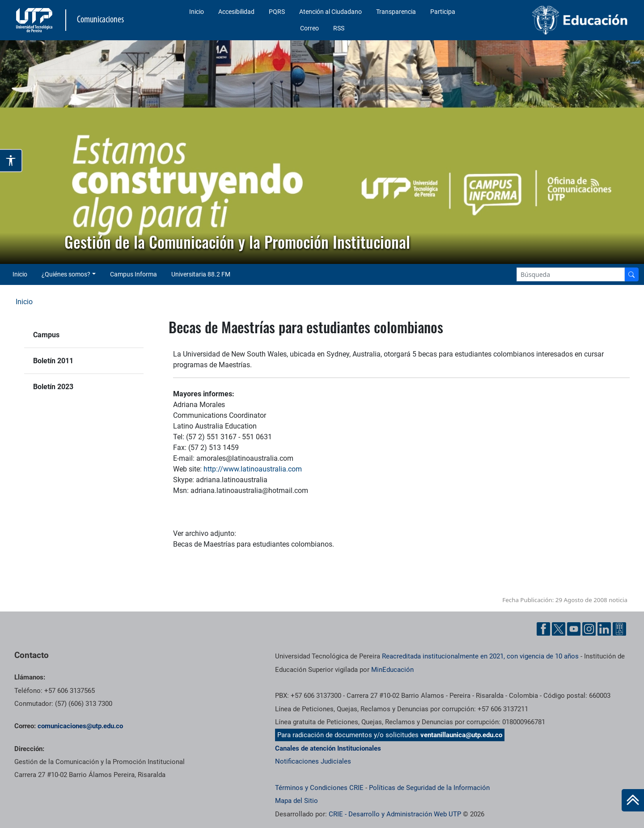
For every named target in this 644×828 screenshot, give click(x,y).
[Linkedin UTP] (604, 629)
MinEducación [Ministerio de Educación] (392, 670)
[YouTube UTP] (574, 629)
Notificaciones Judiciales (313, 761)
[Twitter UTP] (559, 629)
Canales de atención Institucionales (328, 748)
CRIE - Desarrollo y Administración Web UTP (395, 814)
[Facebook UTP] (543, 629)
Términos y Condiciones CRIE (319, 788)
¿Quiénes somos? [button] (66, 274)
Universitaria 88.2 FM (201, 274)
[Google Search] (571, 274)
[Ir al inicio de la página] (633, 800)
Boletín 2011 (53, 361)
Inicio (197, 12)
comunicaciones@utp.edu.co (80, 726)
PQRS (277, 12)
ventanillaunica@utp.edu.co (461, 735)
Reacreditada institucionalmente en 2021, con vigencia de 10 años (480, 656)
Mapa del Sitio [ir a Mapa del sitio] (297, 801)
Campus (46, 335)
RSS (339, 28)
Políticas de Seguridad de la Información (429, 788)
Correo (309, 28)
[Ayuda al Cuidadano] (619, 629)
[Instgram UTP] (589, 629)
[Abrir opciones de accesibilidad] (11, 161)
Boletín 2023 (53, 387)
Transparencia (396, 12)
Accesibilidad (236, 12)
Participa (443, 12)
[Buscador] (631, 274)
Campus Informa (133, 274)
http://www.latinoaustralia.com (253, 469)
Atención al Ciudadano (330, 12)
